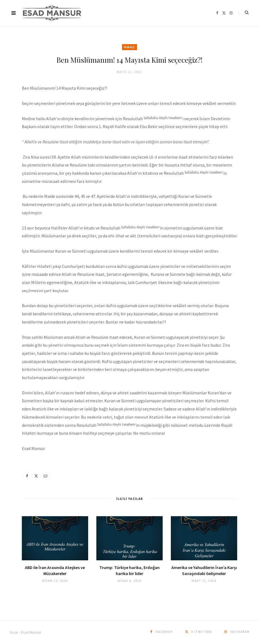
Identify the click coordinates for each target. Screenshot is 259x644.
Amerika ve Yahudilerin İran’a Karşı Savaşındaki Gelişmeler (204, 570)
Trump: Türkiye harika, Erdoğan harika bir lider (129, 570)
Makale (129, 47)
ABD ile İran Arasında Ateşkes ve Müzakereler (55, 570)
